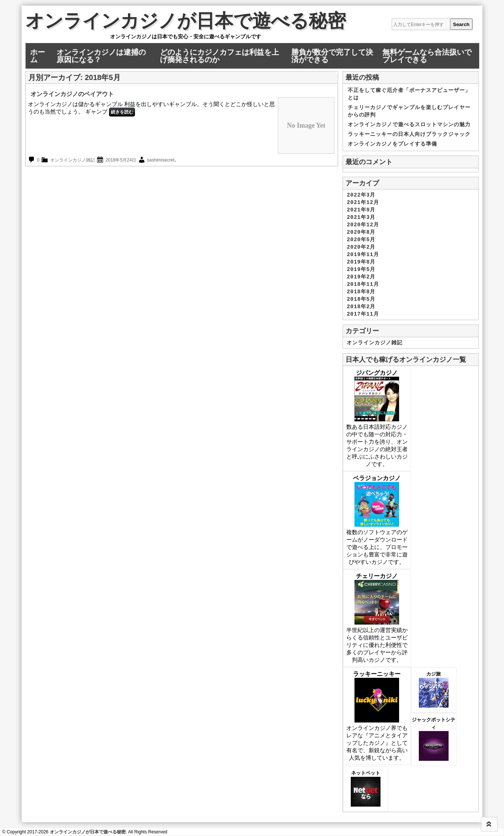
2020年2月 (361, 247)
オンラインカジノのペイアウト (72, 94)
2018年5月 (361, 299)
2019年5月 (361, 269)
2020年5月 (361, 240)
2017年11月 (363, 314)
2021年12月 (363, 202)
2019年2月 (361, 277)
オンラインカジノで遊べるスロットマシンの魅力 (409, 125)
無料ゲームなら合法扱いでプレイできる (427, 56)
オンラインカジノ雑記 (73, 160)
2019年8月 (361, 262)
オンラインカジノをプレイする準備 (392, 144)
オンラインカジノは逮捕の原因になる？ (101, 56)
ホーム (38, 56)
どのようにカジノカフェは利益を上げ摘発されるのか (219, 56)
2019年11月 (363, 255)
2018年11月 (363, 284)
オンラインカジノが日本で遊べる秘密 (186, 23)
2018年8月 (361, 292)
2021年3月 (361, 217)
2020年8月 (361, 232)
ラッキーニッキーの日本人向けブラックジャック (409, 134)
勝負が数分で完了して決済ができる (332, 56)
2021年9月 (361, 210)
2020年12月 (363, 225)
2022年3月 (361, 195)
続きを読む (122, 112)
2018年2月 (361, 307)
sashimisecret (160, 160)
